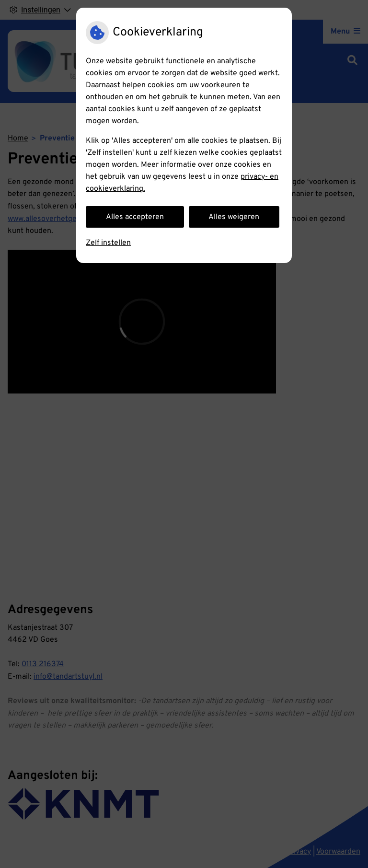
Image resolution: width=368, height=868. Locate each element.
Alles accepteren (135, 217)
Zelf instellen (108, 243)
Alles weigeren (234, 217)
